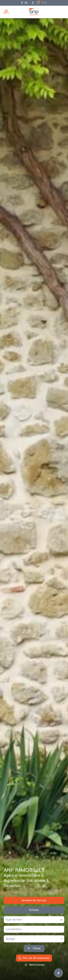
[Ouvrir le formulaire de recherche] (34, 952)
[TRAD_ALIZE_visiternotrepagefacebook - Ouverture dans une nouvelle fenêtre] (22, 3)
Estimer (34, 913)
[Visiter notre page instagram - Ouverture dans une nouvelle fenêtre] (26, 3)
